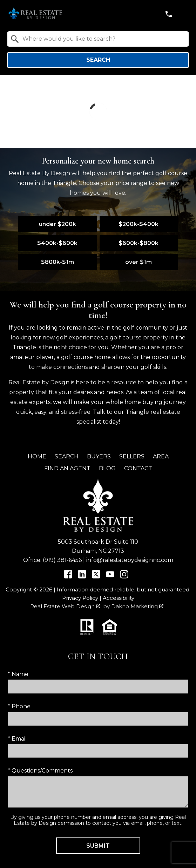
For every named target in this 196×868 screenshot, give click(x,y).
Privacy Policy (80, 598)
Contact (138, 468)
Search (98, 60)
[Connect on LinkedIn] (82, 577)
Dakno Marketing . (138, 606)
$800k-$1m (58, 262)
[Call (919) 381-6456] (169, 14)
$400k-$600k (57, 243)
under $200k (58, 224)
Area (161, 456)
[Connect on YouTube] (110, 577)
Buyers (99, 456)
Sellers (132, 456)
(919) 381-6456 (62, 560)
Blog (107, 468)
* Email (17, 739)
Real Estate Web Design (65, 606)
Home (37, 456)
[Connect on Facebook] (68, 577)
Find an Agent (67, 468)
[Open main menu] (183, 14)
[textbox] (102, 39)
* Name (18, 674)
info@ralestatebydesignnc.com (130, 560)
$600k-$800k (138, 243)
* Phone (19, 706)
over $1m (138, 262)
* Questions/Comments (40, 771)
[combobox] (98, 39)
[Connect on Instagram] (124, 577)
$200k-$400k (138, 224)
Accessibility (119, 598)
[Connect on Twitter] (96, 577)
